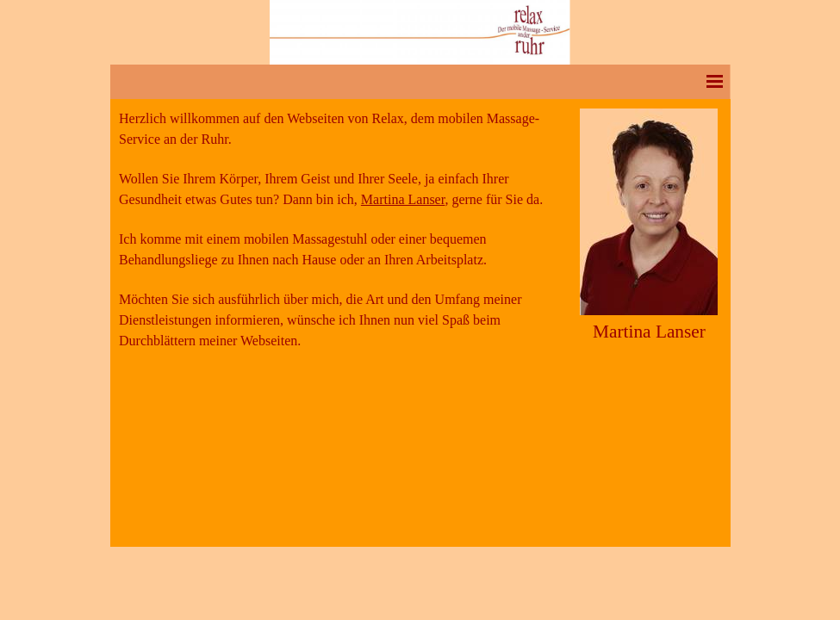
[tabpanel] (344, 239)
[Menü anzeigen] (715, 81)
